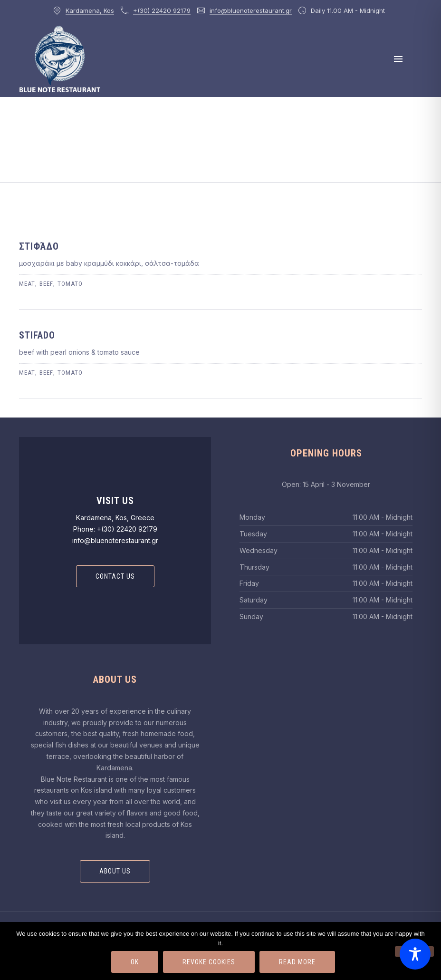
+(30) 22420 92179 (162, 10)
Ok (135, 962)
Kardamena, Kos (90, 10)
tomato (70, 284)
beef (46, 284)
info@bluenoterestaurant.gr (251, 10)
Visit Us (115, 501)
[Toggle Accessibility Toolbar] (415, 954)
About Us (115, 871)
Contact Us (115, 576)
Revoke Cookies (209, 962)
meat (27, 284)
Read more (297, 962)
